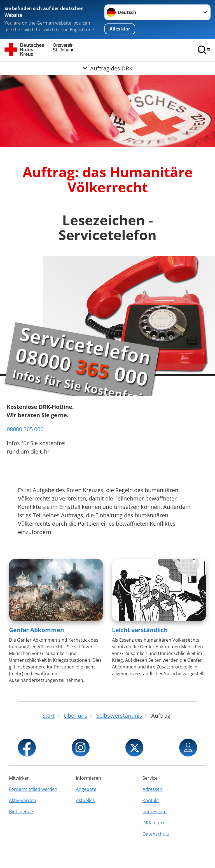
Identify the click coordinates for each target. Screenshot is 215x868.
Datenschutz (156, 834)
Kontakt (151, 800)
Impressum (155, 812)
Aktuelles (85, 800)
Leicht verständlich (140, 630)
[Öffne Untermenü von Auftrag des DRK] (107, 68)
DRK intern (154, 823)
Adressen (152, 789)
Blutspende (21, 812)
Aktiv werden (23, 800)
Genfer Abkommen (37, 630)
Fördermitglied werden (33, 789)
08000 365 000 (25, 429)
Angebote (86, 789)
